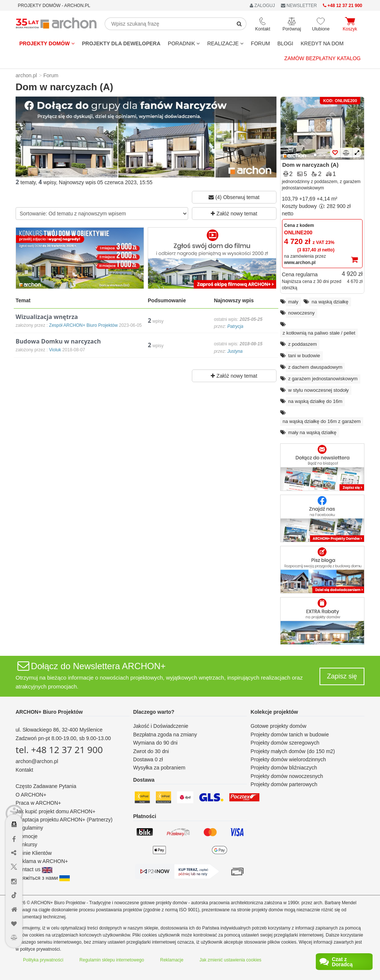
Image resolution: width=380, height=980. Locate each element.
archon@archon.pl (37, 761)
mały (293, 302)
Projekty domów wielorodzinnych (288, 759)
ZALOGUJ (262, 6)
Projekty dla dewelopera (121, 43)
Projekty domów (47, 43)
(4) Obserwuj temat (234, 197)
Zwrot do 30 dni (151, 751)
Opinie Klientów (34, 853)
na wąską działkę (330, 302)
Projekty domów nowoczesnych (287, 776)
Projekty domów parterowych (284, 784)
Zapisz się (342, 676)
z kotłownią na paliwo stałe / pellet (319, 333)
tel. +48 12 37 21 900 (59, 750)
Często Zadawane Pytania (46, 786)
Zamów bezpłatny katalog (322, 58)
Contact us (34, 869)
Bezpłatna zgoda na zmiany (165, 735)
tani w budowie (304, 356)
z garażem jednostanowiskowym (323, 379)
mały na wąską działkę (312, 432)
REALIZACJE (225, 43)
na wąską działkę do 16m (315, 401)
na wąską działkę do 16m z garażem (322, 421)
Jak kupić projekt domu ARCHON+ (55, 811)
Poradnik (184, 43)
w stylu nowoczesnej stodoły (319, 390)
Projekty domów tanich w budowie (290, 735)
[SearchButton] (239, 24)
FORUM (260, 43)
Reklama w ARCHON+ (42, 861)
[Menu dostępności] (14, 803)
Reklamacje (172, 960)
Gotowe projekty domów (278, 726)
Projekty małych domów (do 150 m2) (293, 751)
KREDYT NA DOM (322, 43)
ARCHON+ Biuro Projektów (49, 712)
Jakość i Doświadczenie (161, 726)
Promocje (27, 836)
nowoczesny (302, 313)
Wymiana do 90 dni (155, 743)
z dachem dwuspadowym (315, 367)
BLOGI (285, 43)
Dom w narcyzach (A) (311, 165)
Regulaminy (29, 828)
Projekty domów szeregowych (285, 743)
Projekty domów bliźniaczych (284, 768)
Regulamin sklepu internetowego (112, 960)
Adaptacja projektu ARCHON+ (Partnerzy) (64, 820)
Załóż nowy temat (234, 214)
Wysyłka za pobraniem (159, 768)
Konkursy (26, 844)
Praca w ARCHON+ (38, 803)
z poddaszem (303, 344)
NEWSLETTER (299, 6)
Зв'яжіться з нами (43, 878)
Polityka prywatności (43, 960)
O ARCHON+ (31, 795)
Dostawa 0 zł (148, 759)
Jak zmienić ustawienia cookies (231, 960)
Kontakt (24, 770)
